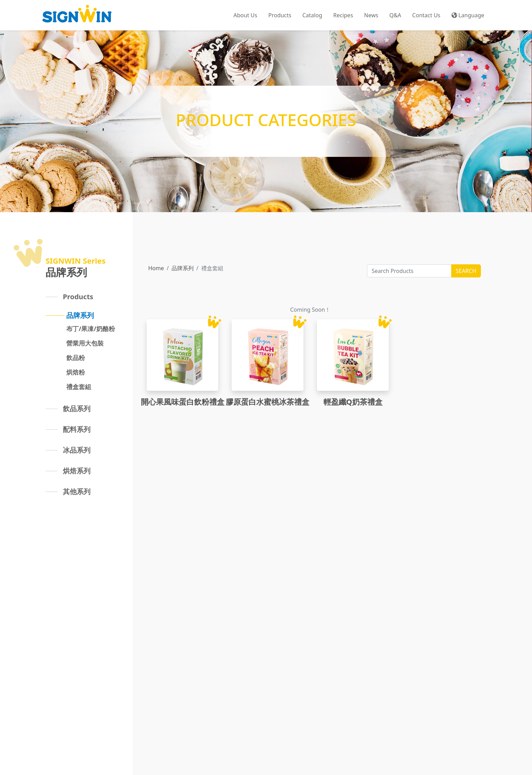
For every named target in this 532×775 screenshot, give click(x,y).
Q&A (395, 15)
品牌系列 (80, 315)
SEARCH (466, 271)
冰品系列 (77, 450)
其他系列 (77, 492)
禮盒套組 (79, 387)
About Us (245, 15)
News (371, 15)
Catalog (312, 15)
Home (156, 268)
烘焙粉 (76, 372)
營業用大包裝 (85, 343)
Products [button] (280, 15)
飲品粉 (76, 358)
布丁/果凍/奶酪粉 (91, 329)
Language (468, 15)
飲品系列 (77, 409)
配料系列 (77, 429)
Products (78, 297)
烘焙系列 (77, 471)
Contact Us (426, 15)
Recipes (343, 15)
